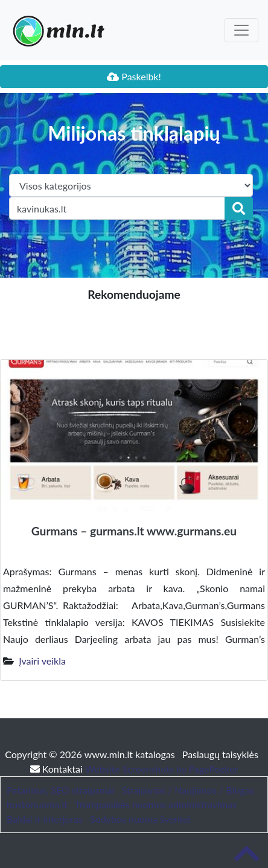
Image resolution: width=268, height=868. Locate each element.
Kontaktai (58, 769)
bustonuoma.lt (37, 804)
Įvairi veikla (42, 661)
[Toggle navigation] (241, 30)
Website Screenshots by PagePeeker (162, 769)
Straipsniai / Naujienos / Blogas (188, 790)
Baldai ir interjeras (45, 819)
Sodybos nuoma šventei (140, 819)
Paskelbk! (134, 76)
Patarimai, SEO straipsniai (60, 790)
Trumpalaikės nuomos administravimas (156, 804)
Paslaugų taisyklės (220, 754)
